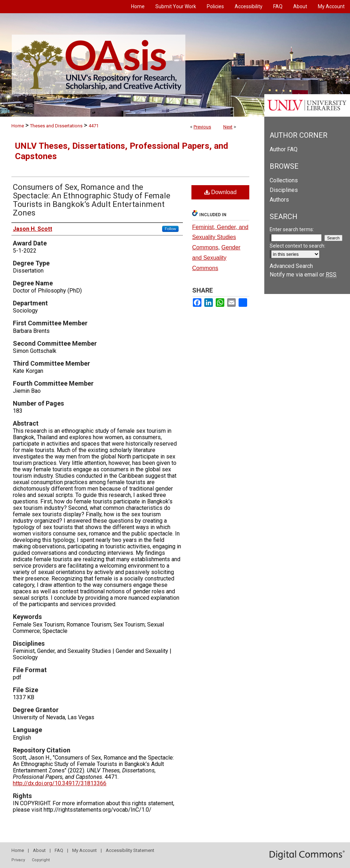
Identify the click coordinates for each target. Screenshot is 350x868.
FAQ (59, 850)
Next (228, 127)
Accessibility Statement (130, 850)
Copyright (41, 860)
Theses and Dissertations (56, 126)
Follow (170, 229)
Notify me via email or (303, 275)
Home (18, 126)
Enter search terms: (292, 229)
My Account (84, 850)
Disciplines (284, 190)
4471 (94, 126)
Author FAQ (284, 149)
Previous (202, 127)
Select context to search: (297, 246)
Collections (284, 180)
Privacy (18, 860)
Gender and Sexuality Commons (216, 258)
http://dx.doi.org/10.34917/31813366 (60, 783)
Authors (279, 200)
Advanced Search (291, 266)
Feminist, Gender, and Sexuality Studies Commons (220, 237)
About (39, 850)
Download (221, 192)
